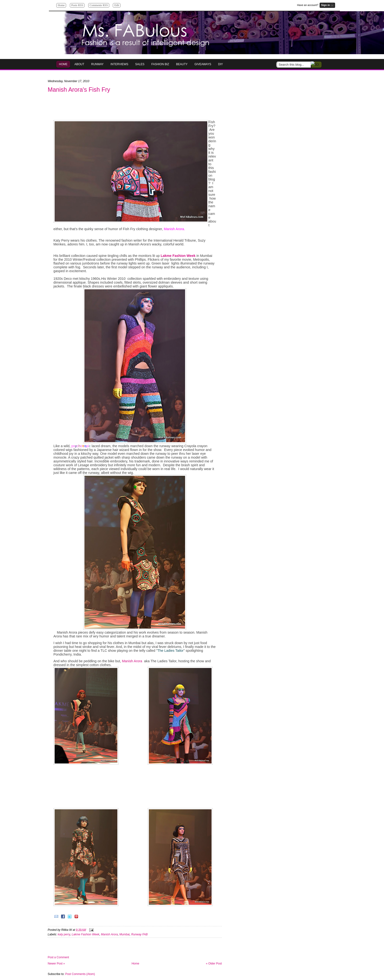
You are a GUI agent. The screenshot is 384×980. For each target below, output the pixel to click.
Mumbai (125, 934)
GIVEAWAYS (203, 64)
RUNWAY (97, 64)
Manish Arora (132, 661)
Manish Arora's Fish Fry (79, 90)
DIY (220, 64)
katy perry (64, 934)
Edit (117, 5)
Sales (140, 64)
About (79, 64)
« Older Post (214, 964)
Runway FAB (139, 934)
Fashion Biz (160, 64)
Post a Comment (58, 957)
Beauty (182, 64)
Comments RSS (99, 5)
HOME (63, 64)
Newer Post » (56, 964)
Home (61, 5)
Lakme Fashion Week (86, 934)
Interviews (119, 64)
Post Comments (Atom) (80, 974)
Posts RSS (77, 5)
